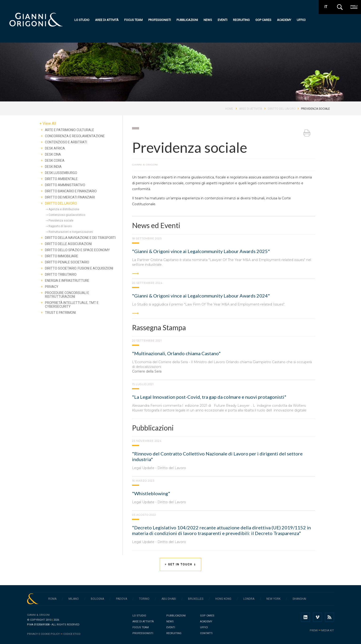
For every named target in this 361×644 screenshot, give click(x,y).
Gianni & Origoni (38, 615)
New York (273, 599)
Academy (285, 20)
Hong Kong (223, 599)
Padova (122, 599)
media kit (328, 630)
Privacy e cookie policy (43, 634)
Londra (249, 599)
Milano (74, 599)
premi (314, 630)
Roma (52, 599)
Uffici (302, 20)
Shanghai (299, 599)
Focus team (134, 20)
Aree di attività (108, 20)
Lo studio (83, 20)
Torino (144, 599)
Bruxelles (196, 599)
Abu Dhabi (169, 599)
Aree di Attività (251, 109)
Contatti (206, 633)
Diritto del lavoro (282, 109)
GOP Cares (264, 20)
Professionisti (160, 20)
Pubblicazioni (188, 20)
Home (229, 109)
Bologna (97, 599)
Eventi (223, 20)
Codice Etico (72, 634)
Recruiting (242, 20)
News (209, 20)
